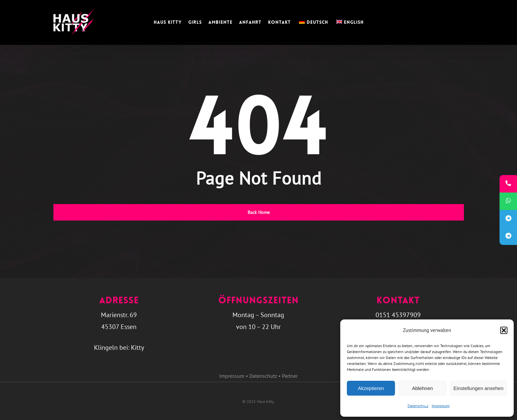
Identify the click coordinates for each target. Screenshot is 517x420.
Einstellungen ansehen (478, 388)
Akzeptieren (371, 388)
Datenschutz (418, 406)
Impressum (441, 406)
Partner (290, 376)
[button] (504, 330)
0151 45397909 (398, 315)
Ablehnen (422, 388)
